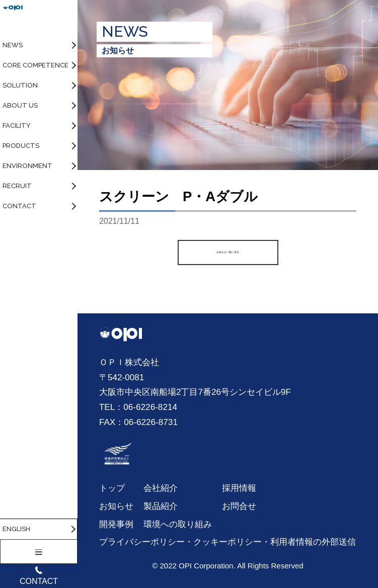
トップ (112, 488)
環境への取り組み (178, 524)
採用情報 (239, 488)
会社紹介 (161, 488)
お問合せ (239, 506)
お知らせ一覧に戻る (228, 253)
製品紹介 (161, 506)
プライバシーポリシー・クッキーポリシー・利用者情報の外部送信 (228, 542)
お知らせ (116, 506)
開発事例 (116, 524)
